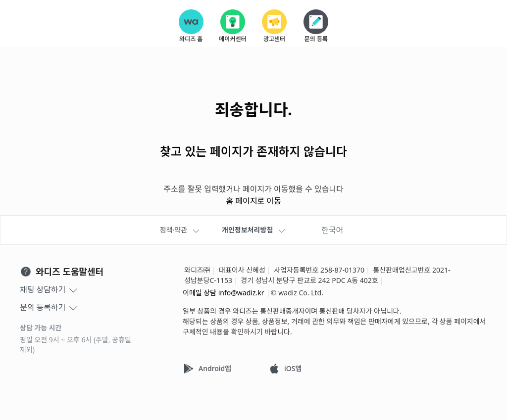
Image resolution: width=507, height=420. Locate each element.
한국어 (332, 230)
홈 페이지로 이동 (253, 201)
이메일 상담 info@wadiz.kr (224, 293)
